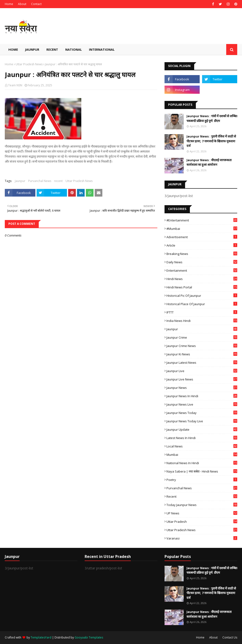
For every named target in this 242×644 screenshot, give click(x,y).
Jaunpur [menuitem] (32, 50)
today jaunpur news (202, 505)
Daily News (202, 262)
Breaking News (202, 254)
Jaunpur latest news (202, 363)
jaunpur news (202, 388)
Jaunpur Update (202, 429)
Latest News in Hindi (202, 438)
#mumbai (202, 229)
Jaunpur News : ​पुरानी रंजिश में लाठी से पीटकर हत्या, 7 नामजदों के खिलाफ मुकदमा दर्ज (211, 141)
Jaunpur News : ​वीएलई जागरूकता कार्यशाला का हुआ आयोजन (209, 162)
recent (58, 181)
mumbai (202, 455)
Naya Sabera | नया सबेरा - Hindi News (202, 471)
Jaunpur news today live (202, 421)
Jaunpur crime (202, 337)
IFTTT (202, 312)
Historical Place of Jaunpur (202, 304)
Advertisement (202, 237)
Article (202, 245)
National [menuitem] (74, 50)
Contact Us (230, 637)
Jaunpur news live (202, 404)
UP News (202, 513)
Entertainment (202, 270)
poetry (202, 480)
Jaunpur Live (202, 371)
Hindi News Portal (202, 287)
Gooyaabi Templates (89, 637)
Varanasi (202, 538)
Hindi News (202, 279)
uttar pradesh (202, 522)
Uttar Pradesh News (29, 64)
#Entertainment (202, 220)
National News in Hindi (202, 463)
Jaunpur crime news (202, 346)
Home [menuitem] (13, 50)
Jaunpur (20, 181)
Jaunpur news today (202, 413)
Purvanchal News (40, 181)
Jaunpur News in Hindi (202, 396)
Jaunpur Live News (202, 379)
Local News (202, 446)
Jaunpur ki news (202, 354)
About (22, 4)
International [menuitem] (102, 50)
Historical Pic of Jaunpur (202, 296)
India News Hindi (202, 321)
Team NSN (15, 85)
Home (9, 4)
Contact (36, 4)
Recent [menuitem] (52, 50)
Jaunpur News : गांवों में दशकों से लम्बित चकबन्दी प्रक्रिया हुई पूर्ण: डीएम (212, 118)
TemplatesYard (41, 637)
